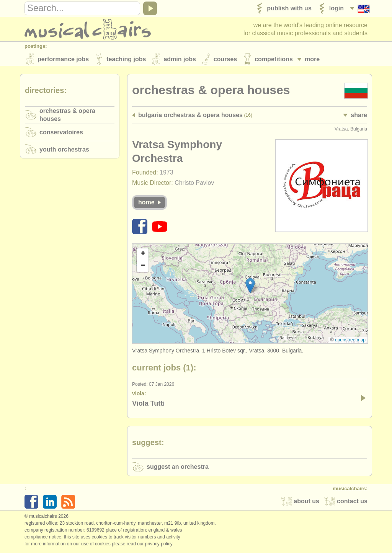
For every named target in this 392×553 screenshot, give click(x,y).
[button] (250, 287)
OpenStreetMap (350, 341)
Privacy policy (159, 545)
